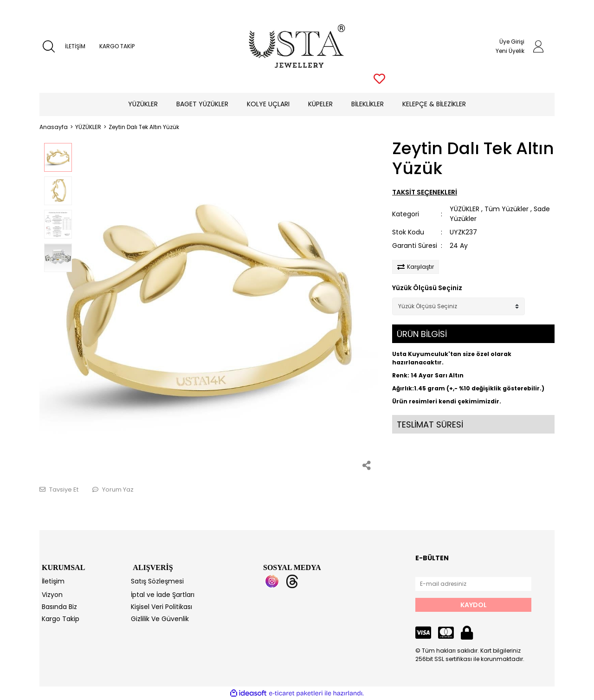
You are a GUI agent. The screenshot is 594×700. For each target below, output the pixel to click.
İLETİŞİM (75, 46)
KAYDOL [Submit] (474, 605)
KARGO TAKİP (117, 46)
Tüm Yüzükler (507, 209)
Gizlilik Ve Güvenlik (160, 619)
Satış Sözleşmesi (157, 581)
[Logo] (297, 46)
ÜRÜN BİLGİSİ (422, 334)
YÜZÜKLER (465, 209)
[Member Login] (538, 46)
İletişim (53, 581)
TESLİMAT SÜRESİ (430, 425)
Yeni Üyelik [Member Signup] (510, 51)
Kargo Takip (61, 619)
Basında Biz (59, 607)
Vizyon (52, 595)
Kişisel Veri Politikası (161, 607)
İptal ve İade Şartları (163, 595)
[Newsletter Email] (473, 584)
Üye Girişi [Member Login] (512, 42)
